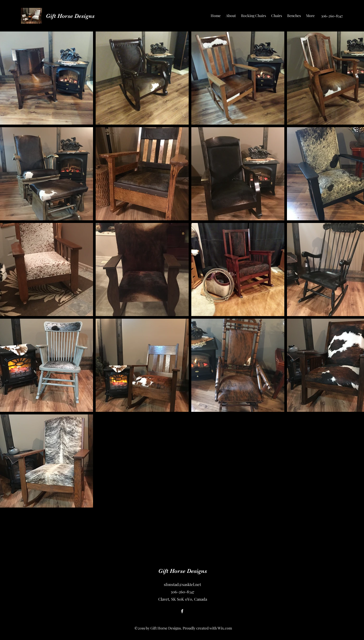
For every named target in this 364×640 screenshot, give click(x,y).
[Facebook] (182, 611)
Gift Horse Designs (70, 16)
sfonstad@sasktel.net (182, 584)
